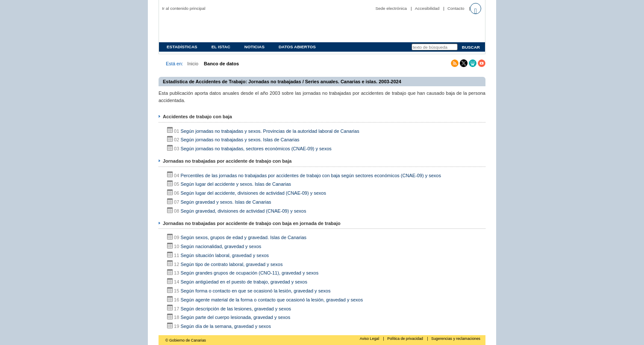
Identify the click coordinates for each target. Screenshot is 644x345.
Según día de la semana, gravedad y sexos (226, 326)
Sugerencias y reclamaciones (456, 339)
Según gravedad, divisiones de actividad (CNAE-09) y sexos (243, 211)
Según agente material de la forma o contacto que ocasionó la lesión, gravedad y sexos (272, 300)
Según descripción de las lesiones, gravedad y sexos (236, 309)
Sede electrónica (391, 8)
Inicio (193, 64)
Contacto (456, 8)
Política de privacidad (406, 339)
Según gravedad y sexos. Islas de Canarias (226, 202)
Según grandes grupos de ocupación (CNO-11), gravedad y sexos (249, 273)
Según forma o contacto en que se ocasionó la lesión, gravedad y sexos (255, 291)
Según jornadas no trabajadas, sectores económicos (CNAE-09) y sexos (256, 149)
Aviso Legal (370, 339)
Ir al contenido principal (184, 8)
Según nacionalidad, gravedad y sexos (221, 246)
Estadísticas (182, 47)
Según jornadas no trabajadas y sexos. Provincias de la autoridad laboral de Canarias (270, 131)
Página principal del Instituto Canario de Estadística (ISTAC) (217, 27)
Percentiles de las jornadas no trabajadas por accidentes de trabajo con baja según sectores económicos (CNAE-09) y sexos (311, 175)
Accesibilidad (427, 8)
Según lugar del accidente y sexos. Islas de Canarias (236, 184)
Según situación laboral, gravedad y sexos (225, 255)
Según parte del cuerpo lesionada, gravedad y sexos (235, 317)
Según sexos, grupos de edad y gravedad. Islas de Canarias (243, 237)
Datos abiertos (297, 47)
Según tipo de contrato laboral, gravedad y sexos (231, 264)
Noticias (254, 47)
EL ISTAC (221, 47)
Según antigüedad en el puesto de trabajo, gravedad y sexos (244, 282)
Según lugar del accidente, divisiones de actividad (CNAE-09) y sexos (253, 193)
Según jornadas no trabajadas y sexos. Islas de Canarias (240, 140)
